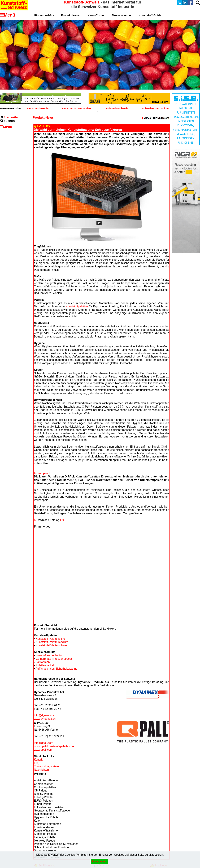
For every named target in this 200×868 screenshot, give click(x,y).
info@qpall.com (44, 743)
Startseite (11, 117)
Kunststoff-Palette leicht (50, 639)
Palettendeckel (45, 665)
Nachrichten (41, 770)
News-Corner (96, 15)
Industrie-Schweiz (117, 108)
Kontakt (39, 760)
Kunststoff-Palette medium (52, 642)
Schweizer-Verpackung (156, 108)
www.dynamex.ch (45, 719)
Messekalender (122, 15)
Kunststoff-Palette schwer (51, 645)
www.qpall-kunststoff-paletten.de (54, 746)
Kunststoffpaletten (77, 306)
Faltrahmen (43, 662)
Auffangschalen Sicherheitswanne (56, 669)
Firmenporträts (44, 15)
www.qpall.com (43, 750)
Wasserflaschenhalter (49, 655)
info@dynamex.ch (45, 715)
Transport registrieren (47, 766)
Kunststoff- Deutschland (77, 108)
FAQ (37, 763)
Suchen (9, 121)
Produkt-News (70, 15)
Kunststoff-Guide (38, 108)
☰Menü (6, 127)
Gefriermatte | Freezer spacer (54, 659)
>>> (62, 520)
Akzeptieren (99, 861)
